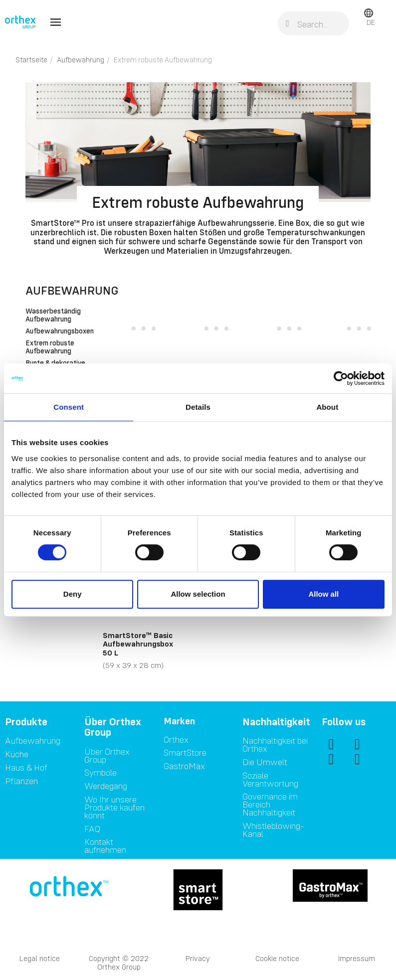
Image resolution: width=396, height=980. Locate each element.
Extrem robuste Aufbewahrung (50, 347)
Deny (73, 594)
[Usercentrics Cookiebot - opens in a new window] (341, 378)
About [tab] (327, 407)
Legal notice (40, 958)
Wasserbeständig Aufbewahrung (53, 316)
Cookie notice (277, 958)
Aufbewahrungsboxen (56, 331)
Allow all (323, 594)
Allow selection (198, 594)
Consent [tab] (69, 407)
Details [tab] (198, 407)
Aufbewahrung (72, 290)
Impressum (357, 958)
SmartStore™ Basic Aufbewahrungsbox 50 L (138, 644)
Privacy (198, 958)
